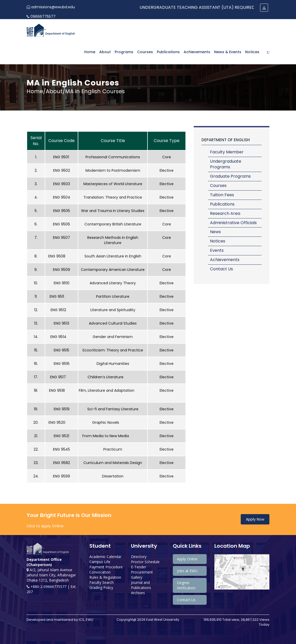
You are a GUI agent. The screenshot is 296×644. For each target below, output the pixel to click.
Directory (139, 557)
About (105, 52)
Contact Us (221, 269)
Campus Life (100, 562)
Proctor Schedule (145, 562)
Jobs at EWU (187, 571)
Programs (124, 52)
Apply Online (187, 559)
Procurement (142, 572)
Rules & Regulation (105, 577)
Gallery (137, 577)
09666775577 (41, 17)
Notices (252, 52)
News (215, 232)
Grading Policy (101, 588)
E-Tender (139, 567)
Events (217, 250)
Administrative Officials (233, 223)
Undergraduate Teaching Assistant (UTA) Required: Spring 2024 (217, 7)
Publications (168, 52)
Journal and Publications (141, 585)
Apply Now (255, 519)
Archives (138, 593)
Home (90, 52)
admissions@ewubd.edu (51, 7)
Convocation (100, 572)
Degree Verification (186, 585)
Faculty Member (227, 152)
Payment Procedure (106, 567)
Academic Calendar (105, 557)
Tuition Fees (222, 195)
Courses (145, 52)
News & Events (228, 52)
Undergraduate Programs (226, 164)
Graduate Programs (230, 176)
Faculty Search (102, 582)
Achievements (197, 52)
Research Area (225, 213)
